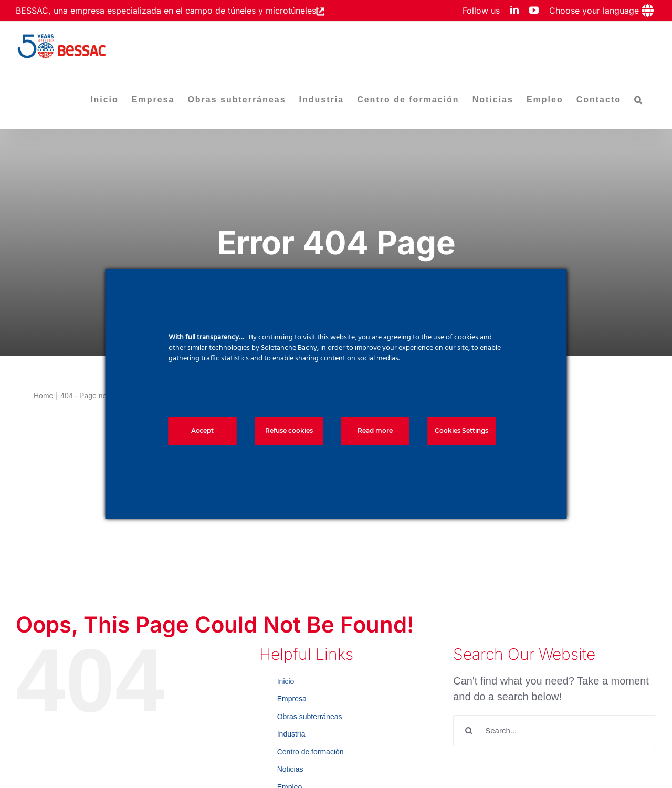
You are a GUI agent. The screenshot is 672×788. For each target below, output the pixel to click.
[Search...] (555, 731)
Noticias (290, 769)
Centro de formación (311, 752)
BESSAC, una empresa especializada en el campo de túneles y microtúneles (166, 11)
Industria (291, 734)
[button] (639, 100)
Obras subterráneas (310, 717)
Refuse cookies (289, 431)
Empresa (292, 699)
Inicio (286, 681)
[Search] (469, 731)
